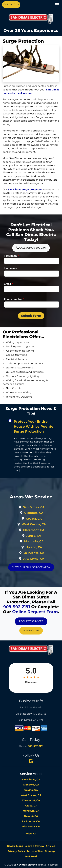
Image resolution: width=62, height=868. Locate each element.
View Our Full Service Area (31, 567)
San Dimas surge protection (25, 190)
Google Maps (15, 846)
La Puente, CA (34, 553)
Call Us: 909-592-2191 (31, 248)
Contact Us (11, 4)
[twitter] (31, 761)
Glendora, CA (34, 513)
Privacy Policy (16, 851)
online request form (35, 612)
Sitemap (50, 851)
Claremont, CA (34, 530)
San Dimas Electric (25, 865)
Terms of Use (35, 851)
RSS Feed (31, 856)
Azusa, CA (34, 536)
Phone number (14, 299)
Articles (50, 846)
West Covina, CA (34, 524)
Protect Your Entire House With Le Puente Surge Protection (34, 426)
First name (12, 256)
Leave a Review (34, 846)
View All (31, 834)
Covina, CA (34, 519)
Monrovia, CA (34, 541)
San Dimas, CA (34, 507)
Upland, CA (34, 547)
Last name (11, 268)
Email (8, 284)
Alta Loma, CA (34, 559)
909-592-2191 (17, 607)
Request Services (31, 621)
